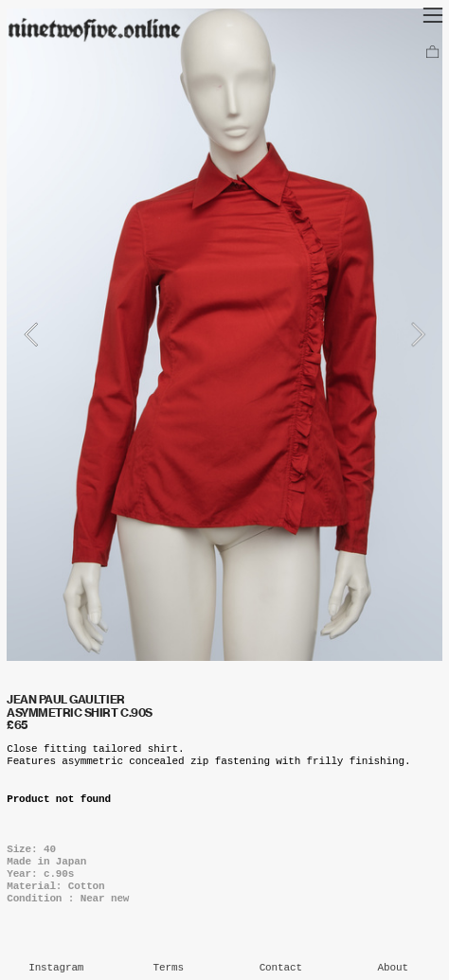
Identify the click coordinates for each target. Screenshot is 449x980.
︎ (432, 53)
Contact (281, 968)
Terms (169, 968)
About (393, 968)
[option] (224, 335)
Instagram (56, 968)
